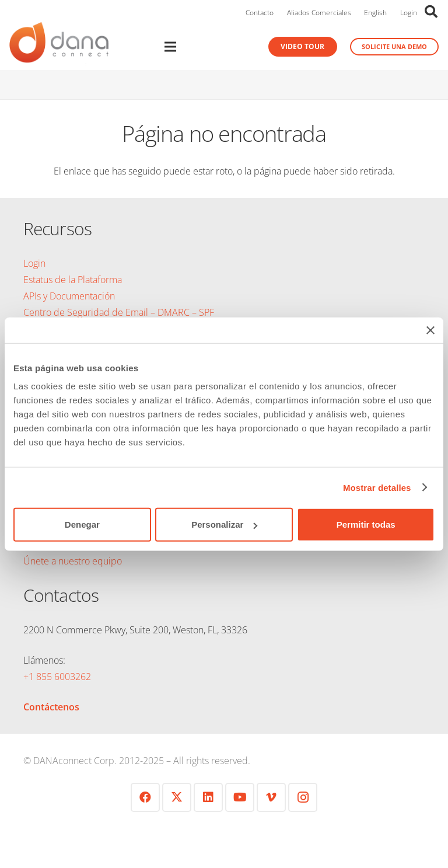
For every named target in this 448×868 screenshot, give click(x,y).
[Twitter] (177, 797)
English (375, 13)
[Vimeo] (271, 797)
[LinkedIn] (208, 797)
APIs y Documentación (69, 296)
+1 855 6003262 (57, 677)
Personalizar (224, 524)
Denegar (82, 524)
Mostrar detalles (377, 487)
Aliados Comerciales (319, 13)
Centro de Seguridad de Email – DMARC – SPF (119, 312)
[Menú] (189, 47)
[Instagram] (303, 797)
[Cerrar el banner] (430, 330)
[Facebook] (145, 797)
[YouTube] (240, 797)
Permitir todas (366, 524)
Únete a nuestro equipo (73, 561)
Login (409, 13)
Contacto (260, 13)
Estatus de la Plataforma (73, 280)
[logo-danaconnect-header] (59, 47)
